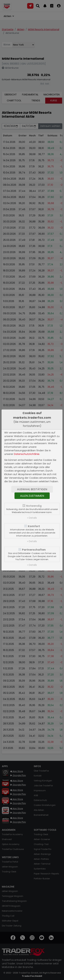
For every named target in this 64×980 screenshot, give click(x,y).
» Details (32, 518)
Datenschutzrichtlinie (27, 454)
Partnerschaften (34, 550)
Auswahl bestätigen (32, 489)
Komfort (34, 526)
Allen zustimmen (32, 496)
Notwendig (34, 506)
